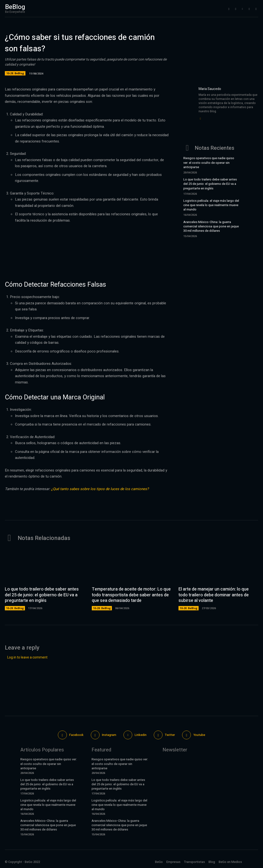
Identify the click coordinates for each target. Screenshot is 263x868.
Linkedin (141, 735)
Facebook (76, 735)
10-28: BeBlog (15, 73)
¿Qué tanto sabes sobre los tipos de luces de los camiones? (100, 489)
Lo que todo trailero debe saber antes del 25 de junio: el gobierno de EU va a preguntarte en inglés (210, 184)
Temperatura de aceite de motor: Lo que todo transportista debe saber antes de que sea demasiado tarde (131, 595)
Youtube (199, 735)
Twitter (170, 735)
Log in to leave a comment (27, 657)
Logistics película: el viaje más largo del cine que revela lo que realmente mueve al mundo (211, 205)
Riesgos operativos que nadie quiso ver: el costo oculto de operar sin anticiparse (209, 162)
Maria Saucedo (210, 89)
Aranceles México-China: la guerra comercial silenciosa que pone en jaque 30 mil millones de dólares (211, 226)
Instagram (109, 735)
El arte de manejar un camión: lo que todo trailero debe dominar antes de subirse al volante (214, 595)
